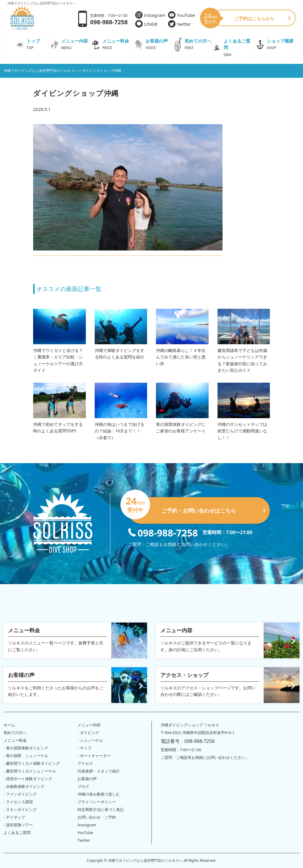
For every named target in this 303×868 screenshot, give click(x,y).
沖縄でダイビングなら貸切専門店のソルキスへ (145, 860)
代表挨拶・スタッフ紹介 (99, 771)
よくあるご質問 (17, 833)
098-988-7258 (163, 532)
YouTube (182, 15)
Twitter (84, 840)
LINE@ (146, 24)
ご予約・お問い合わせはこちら (197, 508)
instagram (150, 15)
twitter (179, 24)
